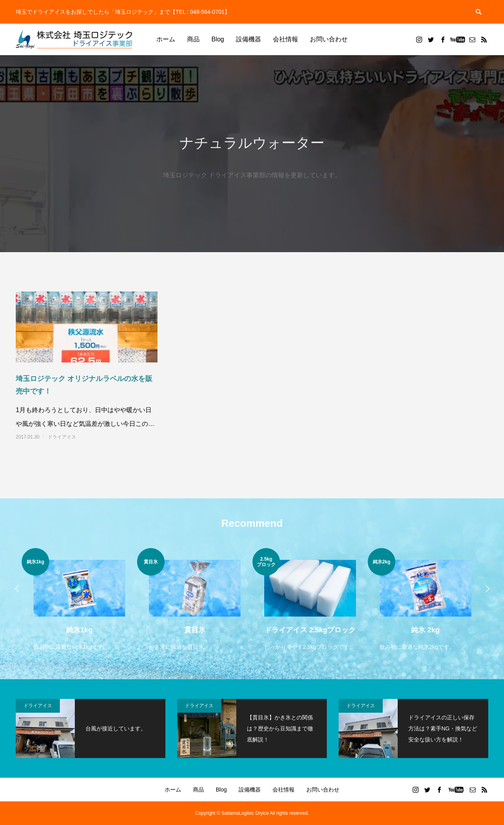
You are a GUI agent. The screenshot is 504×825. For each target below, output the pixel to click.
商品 (193, 39)
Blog (218, 39)
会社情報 (285, 39)
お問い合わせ (329, 39)
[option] (79, 600)
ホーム (166, 39)
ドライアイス (62, 437)
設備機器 (248, 39)
